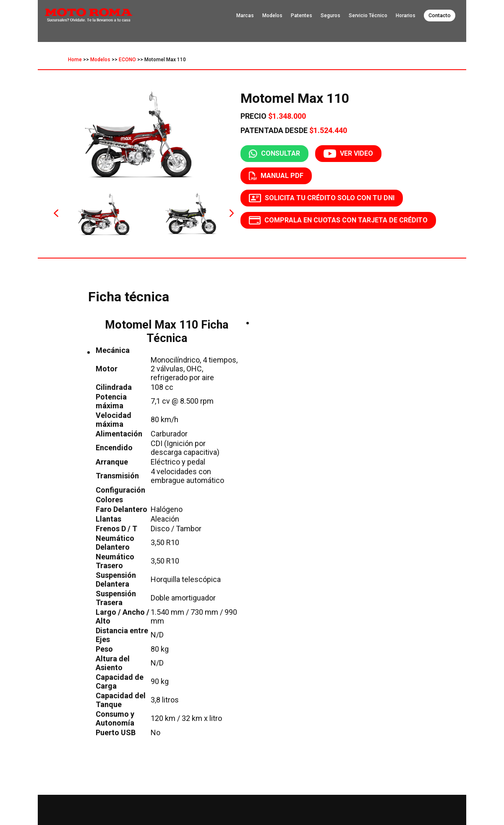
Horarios (406, 16)
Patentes (302, 16)
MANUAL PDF (276, 176)
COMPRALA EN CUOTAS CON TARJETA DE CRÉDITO (338, 220)
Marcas (245, 16)
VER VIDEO (348, 154)
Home (75, 60)
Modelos (272, 16)
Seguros (330, 16)
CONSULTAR (274, 154)
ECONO (127, 60)
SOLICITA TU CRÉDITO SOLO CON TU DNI (322, 198)
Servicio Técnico (368, 16)
